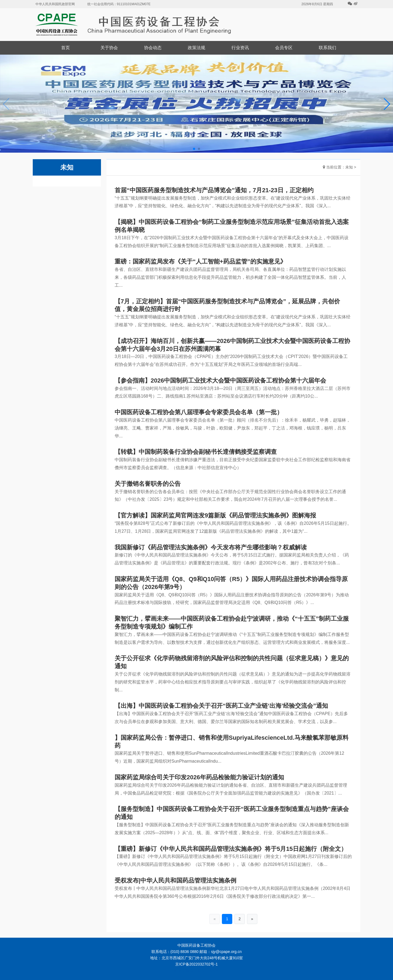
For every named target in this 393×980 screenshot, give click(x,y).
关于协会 (109, 48)
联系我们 (327, 48)
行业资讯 (240, 48)
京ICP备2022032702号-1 (196, 964)
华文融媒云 (187, 970)
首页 (65, 48)
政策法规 (196, 48)
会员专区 (284, 48)
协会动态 (153, 48)
